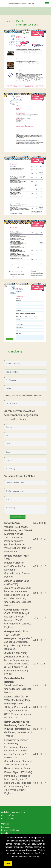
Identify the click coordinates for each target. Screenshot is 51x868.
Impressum (6, 827)
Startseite (5, 824)
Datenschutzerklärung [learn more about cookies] (29, 857)
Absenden (18, 517)
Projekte (20, 21)
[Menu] (44, 6)
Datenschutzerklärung (10, 830)
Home (7, 21)
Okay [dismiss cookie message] (8, 863)
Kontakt (5, 833)
